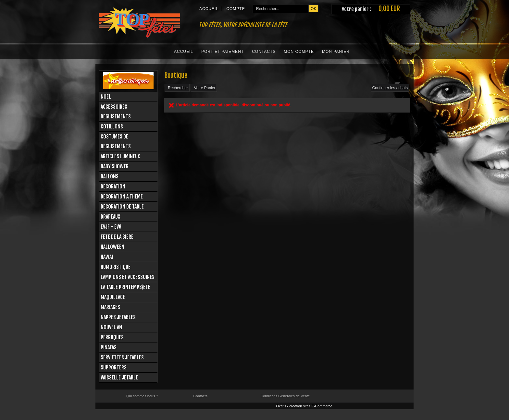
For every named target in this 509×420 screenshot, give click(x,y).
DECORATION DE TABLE (122, 207)
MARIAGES (110, 307)
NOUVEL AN (111, 327)
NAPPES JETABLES (118, 317)
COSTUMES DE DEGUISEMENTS (116, 141)
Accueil (184, 52)
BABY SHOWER (115, 166)
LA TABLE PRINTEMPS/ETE (125, 287)
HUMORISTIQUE (116, 267)
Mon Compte (299, 52)
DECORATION (113, 186)
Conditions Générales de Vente (285, 396)
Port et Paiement (223, 52)
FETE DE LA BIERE (117, 237)
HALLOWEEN (112, 247)
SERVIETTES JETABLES (122, 357)
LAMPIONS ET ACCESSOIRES (128, 277)
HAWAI (107, 257)
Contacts (264, 52)
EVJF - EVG (111, 227)
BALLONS (110, 176)
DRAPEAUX (110, 217)
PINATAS (109, 347)
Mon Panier (336, 52)
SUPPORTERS (114, 367)
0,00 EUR (389, 9)
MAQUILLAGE (113, 297)
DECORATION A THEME (122, 197)
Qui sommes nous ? (142, 396)
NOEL (106, 97)
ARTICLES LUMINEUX (120, 156)
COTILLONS (112, 126)
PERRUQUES (112, 337)
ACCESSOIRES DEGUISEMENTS (116, 112)
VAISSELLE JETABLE (119, 378)
